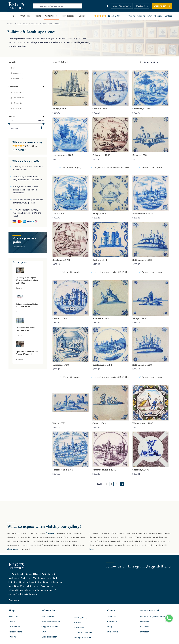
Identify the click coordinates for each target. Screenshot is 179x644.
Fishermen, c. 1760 (101, 155)
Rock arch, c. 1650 (101, 318)
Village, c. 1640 (100, 214)
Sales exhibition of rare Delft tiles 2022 (26, 329)
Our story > (14, 600)
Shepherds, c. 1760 (141, 109)
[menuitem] (13, 16)
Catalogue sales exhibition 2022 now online (27, 305)
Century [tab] (13, 87)
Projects (131, 16)
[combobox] (57, 6)
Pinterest (145, 632)
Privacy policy (81, 617)
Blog (110, 627)
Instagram (145, 622)
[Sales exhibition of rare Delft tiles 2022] (28, 321)
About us (158, 16)
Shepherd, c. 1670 (141, 470)
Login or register (49, 637)
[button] (122, 6)
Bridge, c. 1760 (139, 155)
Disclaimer (79, 628)
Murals (12, 622)
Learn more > (19, 247)
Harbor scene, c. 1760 (63, 155)
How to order (48, 617)
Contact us (112, 622)
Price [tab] (11, 117)
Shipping (141, 16)
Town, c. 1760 (59, 214)
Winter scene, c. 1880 (143, 423)
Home (10, 24)
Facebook (145, 627)
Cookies (78, 623)
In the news (113, 632)
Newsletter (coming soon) (153, 617)
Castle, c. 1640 (100, 260)
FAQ (150, 16)
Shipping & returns (50, 627)
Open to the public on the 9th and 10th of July (27, 353)
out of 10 (107, 16)
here (92, 549)
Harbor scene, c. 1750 (63, 470)
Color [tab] (12, 62)
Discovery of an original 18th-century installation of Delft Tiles (27, 280)
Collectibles (22, 24)
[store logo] (16, 6)
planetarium (13, 549)
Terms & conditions (83, 633)
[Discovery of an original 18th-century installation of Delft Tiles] (28, 271)
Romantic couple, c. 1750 (104, 470)
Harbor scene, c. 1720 (143, 214)
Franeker (50, 533)
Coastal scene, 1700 (102, 365)
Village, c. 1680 (60, 109)
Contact (168, 16)
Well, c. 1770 (59, 423)
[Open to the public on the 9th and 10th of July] (28, 345)
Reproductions (15, 632)
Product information (51, 622)
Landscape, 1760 (61, 365)
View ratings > (19, 150)
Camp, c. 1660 (99, 423)
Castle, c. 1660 (100, 109)
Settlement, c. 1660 (142, 260)
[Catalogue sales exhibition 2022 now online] (28, 297)
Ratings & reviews (83, 638)
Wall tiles (13, 617)
